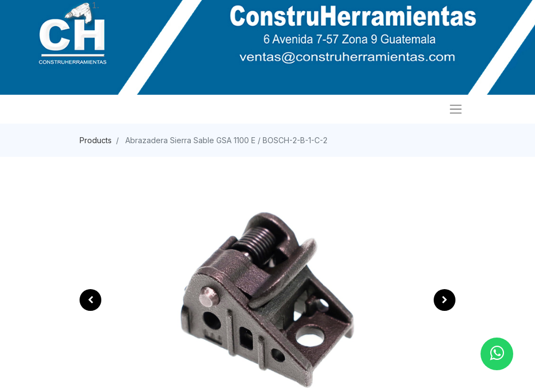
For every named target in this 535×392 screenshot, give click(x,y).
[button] (90, 300)
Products (96, 140)
